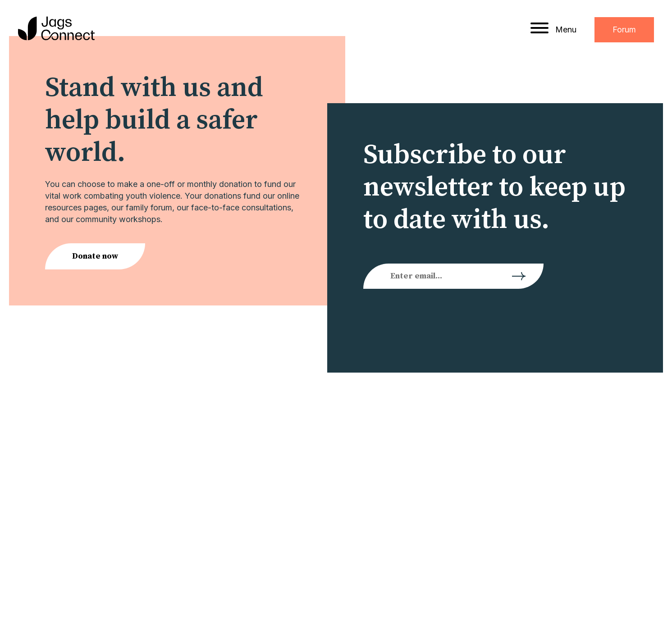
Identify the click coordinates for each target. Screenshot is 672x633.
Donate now (95, 256)
